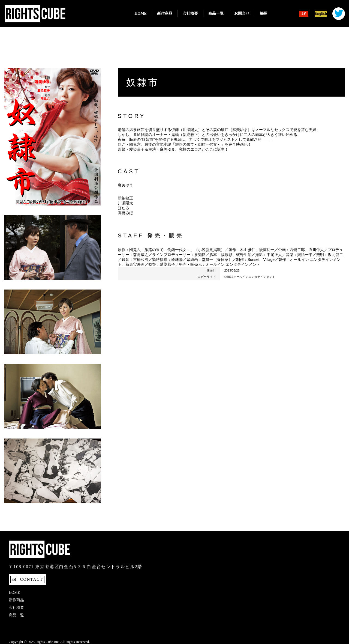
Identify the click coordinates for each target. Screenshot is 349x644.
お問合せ (242, 14)
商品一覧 (216, 14)
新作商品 (165, 14)
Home (140, 14)
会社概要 (190, 14)
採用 (264, 14)
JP (304, 14)
